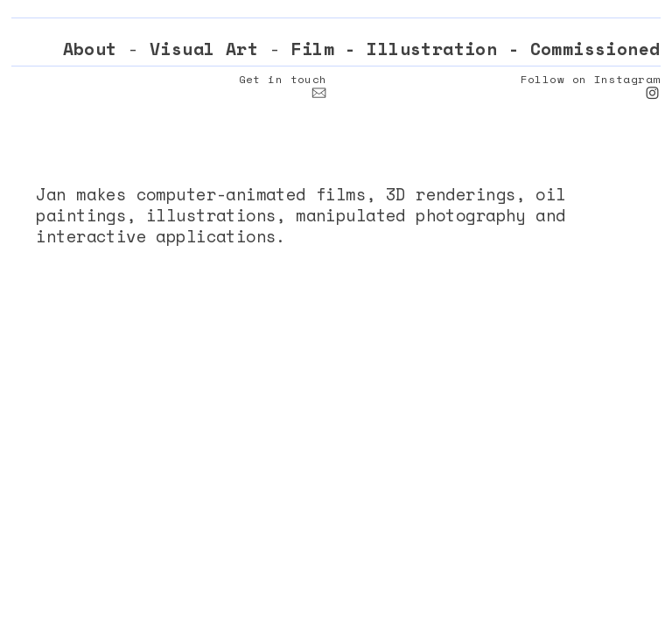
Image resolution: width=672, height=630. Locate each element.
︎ (652, 93)
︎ (319, 93)
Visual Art (204, 49)
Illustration (432, 49)
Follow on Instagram (591, 79)
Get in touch (283, 79)
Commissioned (595, 49)
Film (312, 49)
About (90, 49)
